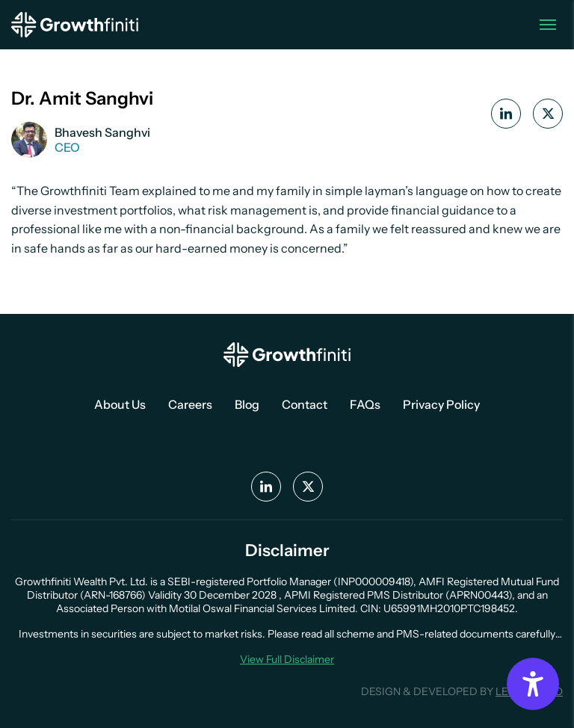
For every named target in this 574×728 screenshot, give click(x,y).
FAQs (365, 404)
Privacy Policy (441, 404)
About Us (120, 404)
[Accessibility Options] (533, 684)
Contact (305, 404)
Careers (190, 404)
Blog (247, 404)
